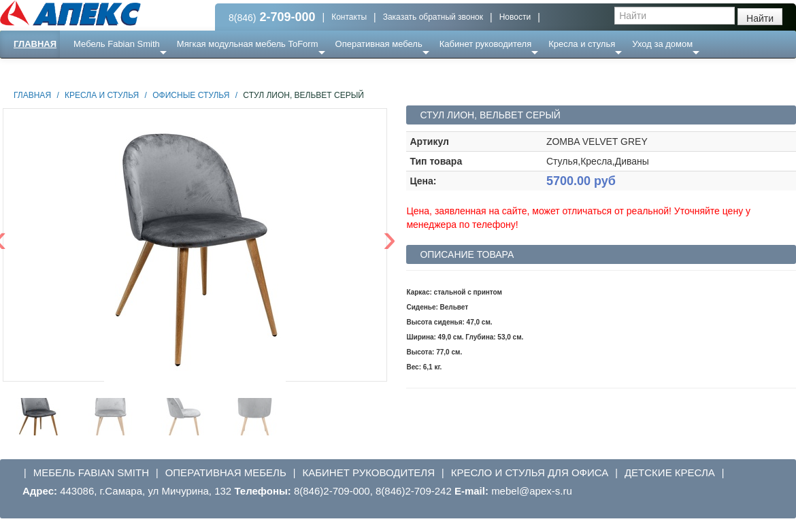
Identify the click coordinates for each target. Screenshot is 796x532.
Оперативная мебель (379, 44)
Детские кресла (670, 472)
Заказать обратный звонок (433, 17)
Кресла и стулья (582, 44)
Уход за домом (662, 44)
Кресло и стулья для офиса (530, 472)
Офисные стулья (191, 95)
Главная (35, 44)
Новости (515, 17)
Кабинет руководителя (485, 44)
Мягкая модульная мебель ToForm (248, 44)
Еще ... (96, 71)
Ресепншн (147, 71)
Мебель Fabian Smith (117, 44)
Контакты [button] (349, 17)
